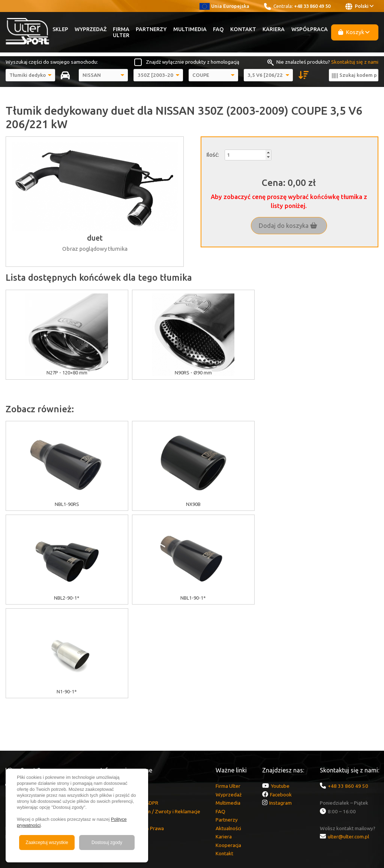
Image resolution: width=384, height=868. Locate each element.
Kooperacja (228, 751)
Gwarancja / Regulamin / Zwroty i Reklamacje (150, 718)
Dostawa (110, 726)
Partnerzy (151, 29)
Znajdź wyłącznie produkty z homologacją (193, 62)
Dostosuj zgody (107, 843)
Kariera (274, 29)
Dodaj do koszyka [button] (288, 226)
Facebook (281, 701)
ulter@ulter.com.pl (348, 743)
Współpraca (310, 29)
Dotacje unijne (116, 692)
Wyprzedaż (91, 29)
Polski (359, 6)
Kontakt (243, 29)
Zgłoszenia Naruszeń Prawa (132, 735)
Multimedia (190, 29)
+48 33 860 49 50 (312, 6)
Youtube (280, 692)
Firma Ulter (121, 32)
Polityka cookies (119, 701)
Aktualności (228, 735)
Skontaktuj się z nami (355, 62)
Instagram (280, 709)
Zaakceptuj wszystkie (47, 843)
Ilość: (213, 155)
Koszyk (354, 32)
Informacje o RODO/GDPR (129, 709)
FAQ (218, 29)
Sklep (60, 29)
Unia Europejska (224, 6)
